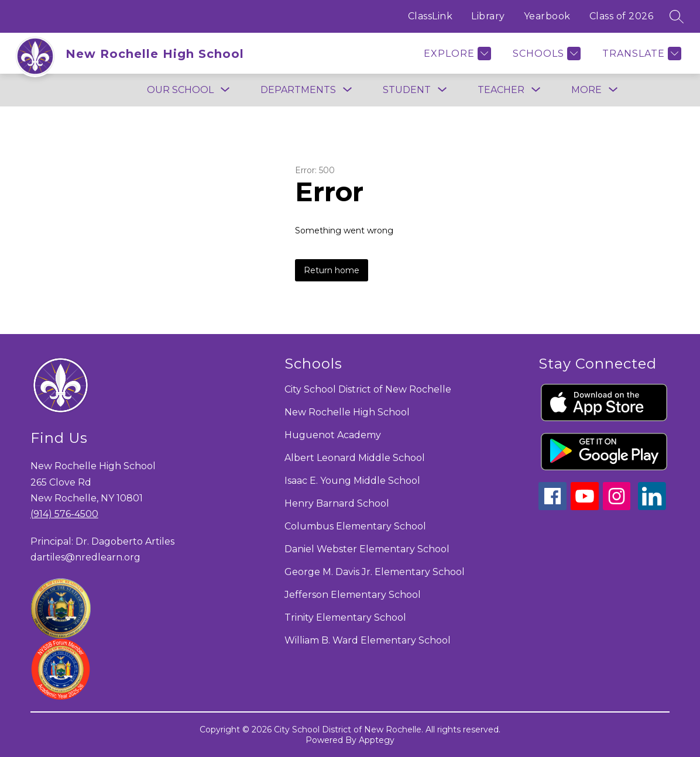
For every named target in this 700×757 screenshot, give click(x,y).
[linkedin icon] (652, 507)
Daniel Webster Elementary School (367, 549)
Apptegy (377, 740)
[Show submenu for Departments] (298, 90)
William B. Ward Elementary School (368, 640)
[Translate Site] (640, 54)
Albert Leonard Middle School (355, 458)
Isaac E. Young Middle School (352, 481)
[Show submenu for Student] (407, 90)
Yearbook (547, 16)
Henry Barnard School (337, 503)
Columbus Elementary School (355, 526)
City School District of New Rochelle (368, 389)
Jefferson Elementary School (353, 595)
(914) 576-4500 (64, 514)
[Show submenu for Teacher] (501, 90)
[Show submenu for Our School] (180, 90)
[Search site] (677, 16)
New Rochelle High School (347, 412)
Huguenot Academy (333, 435)
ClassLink (430, 16)
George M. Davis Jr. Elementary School (375, 572)
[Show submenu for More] (586, 90)
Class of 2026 (622, 16)
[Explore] (456, 54)
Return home (332, 270)
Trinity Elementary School (345, 617)
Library (488, 16)
